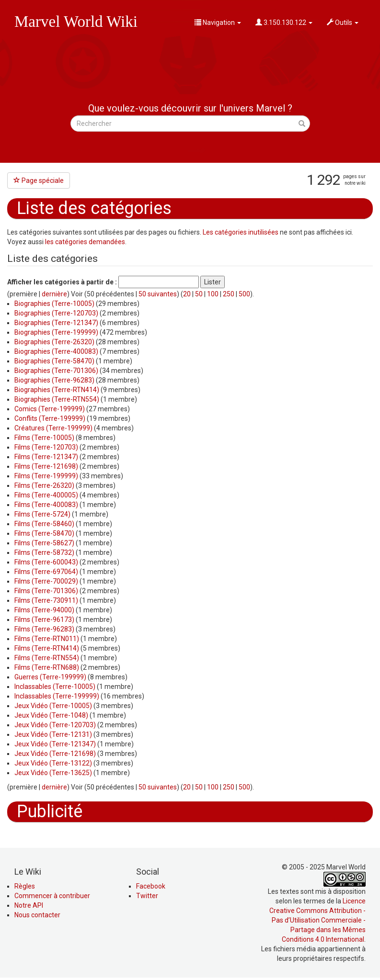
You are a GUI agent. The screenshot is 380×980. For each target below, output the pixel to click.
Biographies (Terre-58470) (54, 361)
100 (213, 294)
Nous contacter (37, 915)
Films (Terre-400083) (46, 505)
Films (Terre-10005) (44, 438)
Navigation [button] (218, 23)
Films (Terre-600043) (46, 562)
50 (199, 294)
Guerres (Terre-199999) (50, 677)
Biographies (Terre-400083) (56, 351)
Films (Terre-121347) (46, 457)
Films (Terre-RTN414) (47, 648)
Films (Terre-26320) (44, 485)
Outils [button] (343, 23)
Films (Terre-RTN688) (47, 667)
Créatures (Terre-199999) (53, 428)
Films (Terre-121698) (46, 466)
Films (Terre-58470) (44, 533)
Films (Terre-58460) (44, 524)
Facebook (151, 886)
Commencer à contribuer (52, 896)
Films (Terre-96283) (44, 629)
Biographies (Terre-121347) (56, 323)
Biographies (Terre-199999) (56, 332)
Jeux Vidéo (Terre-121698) (55, 754)
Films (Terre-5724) (42, 514)
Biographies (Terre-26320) (54, 342)
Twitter (147, 896)
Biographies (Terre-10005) (54, 304)
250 (229, 294)
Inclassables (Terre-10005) (55, 687)
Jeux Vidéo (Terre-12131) (53, 734)
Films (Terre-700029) (46, 581)
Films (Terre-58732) (44, 552)
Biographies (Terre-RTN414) (57, 390)
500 (244, 294)
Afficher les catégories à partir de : (62, 282)
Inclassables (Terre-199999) (57, 696)
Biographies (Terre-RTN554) (57, 399)
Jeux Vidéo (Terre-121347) (55, 744)
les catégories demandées (85, 242)
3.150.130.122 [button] (284, 23)
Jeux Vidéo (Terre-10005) (53, 706)
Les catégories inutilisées (241, 232)
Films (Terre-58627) (44, 543)
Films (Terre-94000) (44, 610)
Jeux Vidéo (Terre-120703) (55, 725)
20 (187, 294)
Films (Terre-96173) (44, 620)
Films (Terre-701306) (46, 591)
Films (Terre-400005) (46, 495)
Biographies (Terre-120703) (56, 313)
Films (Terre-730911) (46, 600)
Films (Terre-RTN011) (47, 639)
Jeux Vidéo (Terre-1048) (51, 715)
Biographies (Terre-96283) (54, 380)
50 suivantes (158, 294)
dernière (54, 294)
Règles (25, 886)
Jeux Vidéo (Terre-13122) (53, 763)
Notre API (29, 905)
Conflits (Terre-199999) (50, 418)
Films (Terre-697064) (46, 572)
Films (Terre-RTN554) (47, 658)
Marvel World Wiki (76, 22)
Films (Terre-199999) (46, 476)
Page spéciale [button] (39, 180)
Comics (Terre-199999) (50, 409)
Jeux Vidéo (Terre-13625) (53, 773)
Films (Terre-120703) (46, 447)
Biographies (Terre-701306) (56, 371)
